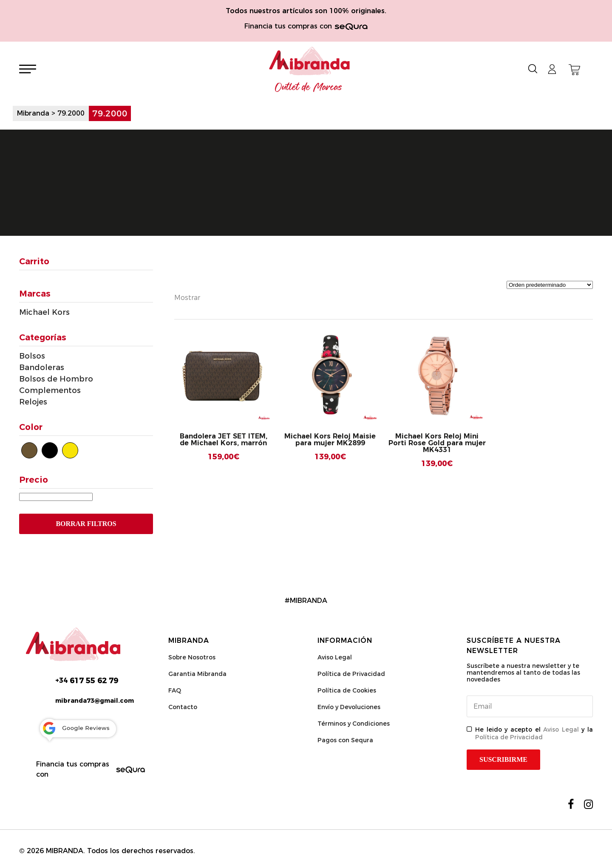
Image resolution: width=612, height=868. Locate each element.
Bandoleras (42, 368)
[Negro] (50, 450)
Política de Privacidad (351, 674)
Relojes (33, 402)
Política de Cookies (347, 690)
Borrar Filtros (86, 524)
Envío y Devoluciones (349, 707)
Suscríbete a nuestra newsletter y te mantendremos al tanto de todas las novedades (523, 673)
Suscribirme (503, 759)
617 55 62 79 (87, 681)
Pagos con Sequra (345, 740)
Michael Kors (44, 312)
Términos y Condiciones (354, 724)
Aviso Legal (335, 657)
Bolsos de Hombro (56, 379)
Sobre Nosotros (192, 657)
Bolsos (32, 356)
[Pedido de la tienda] (550, 285)
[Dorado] (70, 450)
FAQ (175, 690)
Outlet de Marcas (309, 88)
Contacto (183, 707)
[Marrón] (29, 450)
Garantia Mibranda (197, 674)
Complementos (50, 390)
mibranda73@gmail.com (95, 701)
